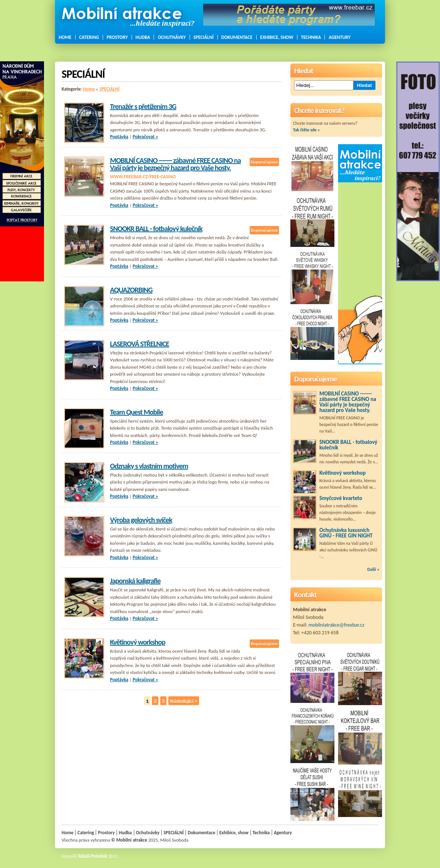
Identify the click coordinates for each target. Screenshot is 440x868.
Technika (311, 37)
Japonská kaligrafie (135, 581)
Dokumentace (237, 37)
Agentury (340, 37)
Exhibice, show (277, 37)
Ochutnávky (172, 37)
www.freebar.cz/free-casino (143, 177)
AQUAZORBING (131, 290)
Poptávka (119, 137)
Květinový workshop (137, 642)
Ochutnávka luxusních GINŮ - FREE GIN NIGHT (346, 533)
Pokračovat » (146, 137)
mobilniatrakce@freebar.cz (336, 625)
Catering (89, 37)
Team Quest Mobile (137, 412)
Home (65, 37)
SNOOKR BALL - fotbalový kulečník (156, 229)
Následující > (184, 701)
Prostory (117, 37)
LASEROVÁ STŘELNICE (140, 344)
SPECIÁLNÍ (204, 37)
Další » (373, 569)
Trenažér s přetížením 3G (143, 106)
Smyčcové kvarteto (341, 498)
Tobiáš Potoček (92, 856)
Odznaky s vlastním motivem (149, 466)
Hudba (143, 37)
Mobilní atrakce (132, 840)
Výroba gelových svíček (141, 520)
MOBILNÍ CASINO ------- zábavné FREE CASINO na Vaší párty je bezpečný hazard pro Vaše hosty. (175, 164)
